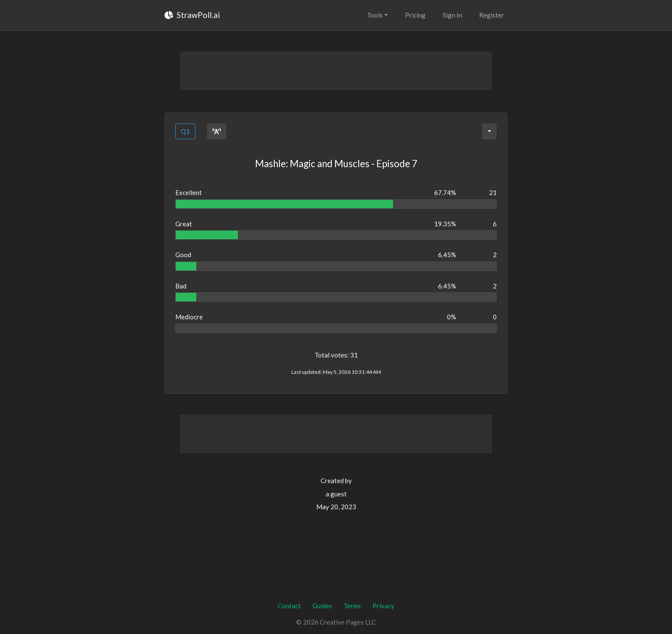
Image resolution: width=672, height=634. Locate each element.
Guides (322, 606)
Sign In (452, 15)
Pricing (415, 15)
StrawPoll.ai (192, 15)
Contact (289, 606)
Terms (352, 606)
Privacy (383, 606)
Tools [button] (375, 15)
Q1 (185, 131)
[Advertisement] (336, 71)
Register (492, 15)
